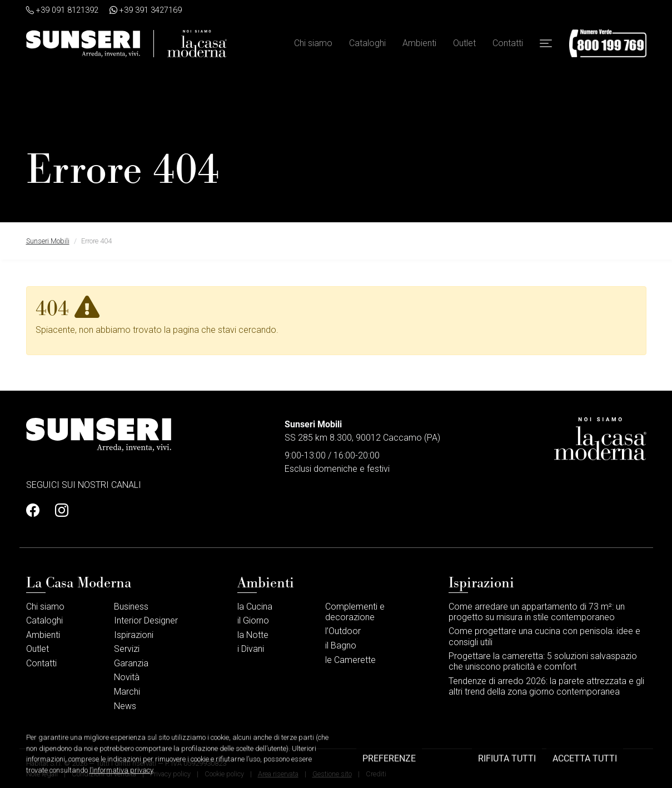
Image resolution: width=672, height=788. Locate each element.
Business (131, 607)
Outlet (464, 44)
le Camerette (350, 660)
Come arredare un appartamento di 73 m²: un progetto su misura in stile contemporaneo (537, 612)
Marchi (127, 692)
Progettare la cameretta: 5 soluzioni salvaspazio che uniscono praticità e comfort (543, 661)
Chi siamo (313, 44)
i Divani (251, 649)
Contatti (508, 44)
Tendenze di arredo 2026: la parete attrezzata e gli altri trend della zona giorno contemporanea (546, 686)
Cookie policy (224, 774)
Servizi (127, 649)
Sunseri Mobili (48, 241)
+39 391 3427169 (146, 10)
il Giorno (253, 620)
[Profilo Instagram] (58, 511)
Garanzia (131, 663)
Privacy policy (170, 774)
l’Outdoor (343, 631)
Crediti (376, 774)
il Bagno (341, 645)
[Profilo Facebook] (36, 511)
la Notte (253, 635)
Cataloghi (367, 44)
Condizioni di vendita (104, 774)
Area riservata (278, 774)
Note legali (42, 774)
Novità (127, 677)
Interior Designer (146, 620)
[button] (546, 44)
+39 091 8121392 (62, 10)
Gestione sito (332, 774)
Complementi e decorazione (355, 612)
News (125, 706)
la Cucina (255, 607)
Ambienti (419, 44)
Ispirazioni (134, 635)
